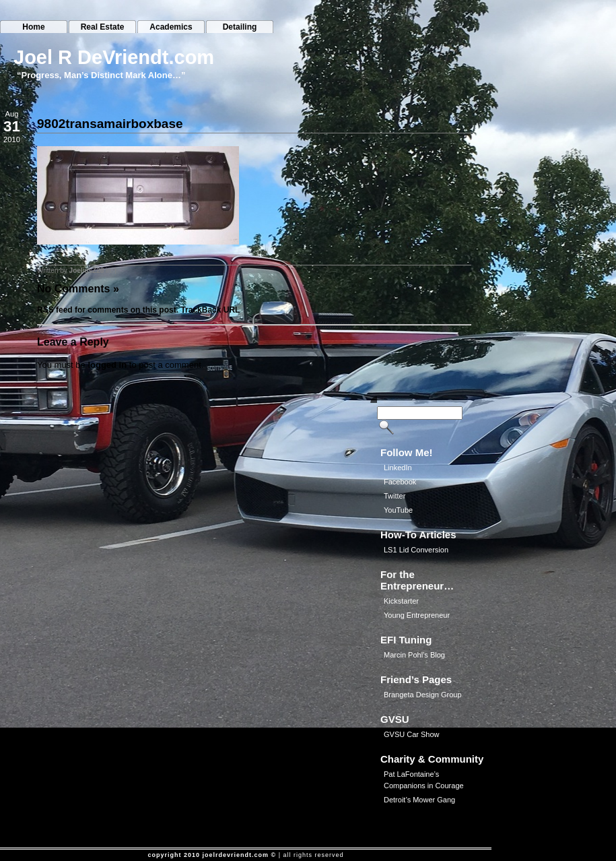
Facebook (400, 482)
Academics (171, 27)
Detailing (240, 27)
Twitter (395, 496)
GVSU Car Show (412, 734)
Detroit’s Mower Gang (419, 800)
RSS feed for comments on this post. (108, 310)
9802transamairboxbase (110, 124)
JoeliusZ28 (87, 270)
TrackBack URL (210, 310)
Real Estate (103, 27)
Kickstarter (401, 601)
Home (33, 27)
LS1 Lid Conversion (416, 550)
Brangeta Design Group (423, 695)
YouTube (398, 510)
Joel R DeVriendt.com (114, 57)
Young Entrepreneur (417, 615)
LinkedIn (398, 468)
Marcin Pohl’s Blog (414, 655)
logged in (107, 365)
